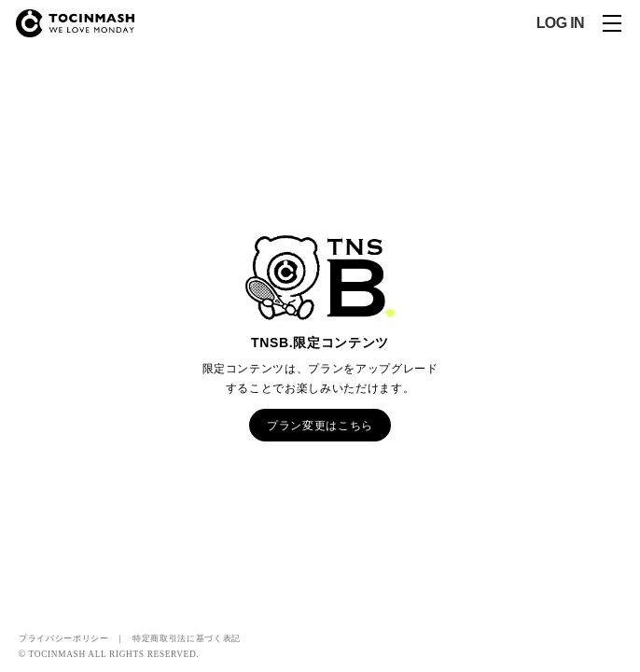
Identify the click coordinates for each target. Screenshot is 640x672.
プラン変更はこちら (320, 425)
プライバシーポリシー (64, 638)
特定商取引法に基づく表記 (187, 638)
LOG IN (560, 23)
